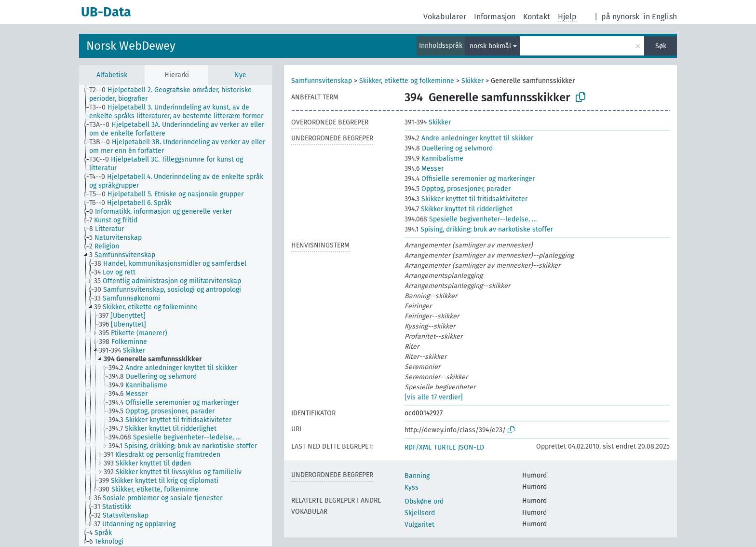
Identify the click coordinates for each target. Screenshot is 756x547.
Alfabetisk (112, 75)
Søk (661, 46)
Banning (417, 476)
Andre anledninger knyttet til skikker (469, 138)
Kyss (412, 487)
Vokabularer (445, 17)
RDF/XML (418, 447)
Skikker (472, 81)
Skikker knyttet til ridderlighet (459, 209)
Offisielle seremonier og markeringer (470, 179)
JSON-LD (471, 447)
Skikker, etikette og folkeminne (407, 81)
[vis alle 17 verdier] (434, 397)
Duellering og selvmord (449, 148)
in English (660, 17)
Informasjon (495, 17)
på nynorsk (620, 17)
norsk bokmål (490, 46)
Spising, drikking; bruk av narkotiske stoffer (479, 229)
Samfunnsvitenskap (322, 81)
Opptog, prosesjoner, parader (458, 189)
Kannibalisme (434, 158)
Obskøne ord (424, 501)
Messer (424, 169)
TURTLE (445, 447)
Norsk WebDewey (131, 46)
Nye (240, 75)
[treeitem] (185, 95)
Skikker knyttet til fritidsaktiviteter (466, 199)
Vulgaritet (419, 525)
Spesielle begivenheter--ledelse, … (471, 219)
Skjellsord (420, 513)
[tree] (175, 315)
